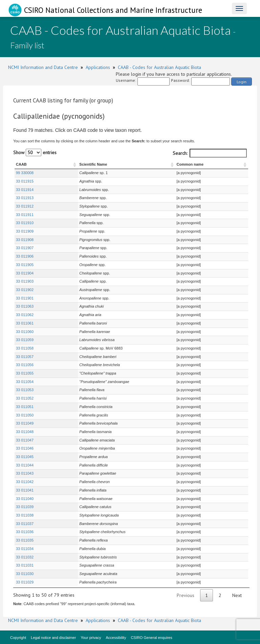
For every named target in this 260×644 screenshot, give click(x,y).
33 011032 (25, 557)
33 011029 (25, 582)
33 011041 (25, 490)
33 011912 (25, 206)
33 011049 (25, 423)
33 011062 (25, 315)
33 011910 (25, 223)
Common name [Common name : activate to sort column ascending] (187, 164)
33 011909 (25, 231)
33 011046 (25, 448)
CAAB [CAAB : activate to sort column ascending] (21, 164)
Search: (210, 153)
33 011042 (25, 482)
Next (237, 595)
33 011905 (25, 265)
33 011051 (25, 407)
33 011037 (25, 524)
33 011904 (25, 273)
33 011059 (25, 340)
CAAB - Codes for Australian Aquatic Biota (159, 67)
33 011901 (25, 298)
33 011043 (25, 473)
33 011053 (25, 390)
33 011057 (25, 357)
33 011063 (25, 306)
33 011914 (25, 190)
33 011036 (25, 532)
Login (242, 82)
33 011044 (25, 465)
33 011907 (25, 248)
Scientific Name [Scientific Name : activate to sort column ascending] (75, 164)
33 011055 (25, 373)
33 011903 (25, 281)
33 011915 (25, 181)
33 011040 (25, 499)
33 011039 (25, 507)
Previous (186, 595)
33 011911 (25, 215)
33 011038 (25, 515)
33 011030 (25, 574)
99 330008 (25, 173)
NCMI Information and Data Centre (43, 67)
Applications (98, 67)
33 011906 (25, 256)
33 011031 (25, 565)
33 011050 (25, 415)
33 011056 (25, 365)
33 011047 (25, 440)
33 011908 (25, 240)
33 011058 (25, 348)
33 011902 (25, 290)
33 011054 (25, 382)
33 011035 (25, 540)
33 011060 (25, 332)
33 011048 (25, 432)
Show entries (35, 152)
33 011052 (25, 398)
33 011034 (25, 549)
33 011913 (25, 198)
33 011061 (25, 323)
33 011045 (25, 457)
